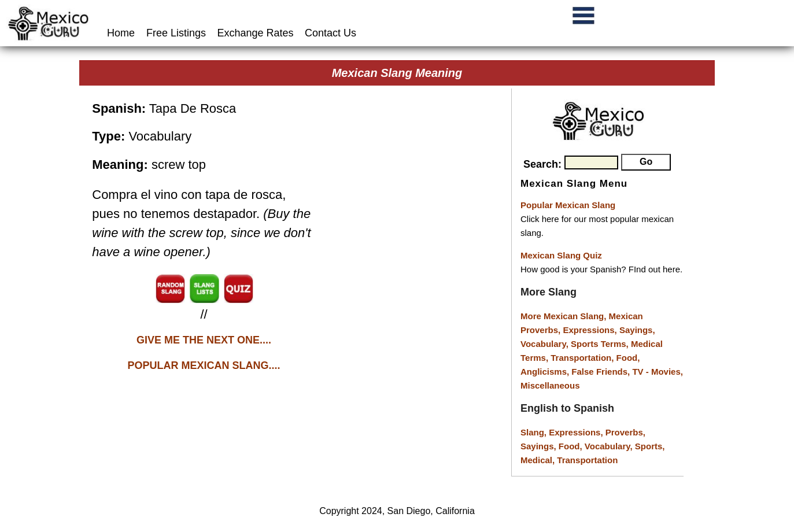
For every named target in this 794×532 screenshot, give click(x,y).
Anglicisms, (546, 372)
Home (122, 33)
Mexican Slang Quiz (561, 255)
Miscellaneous (550, 385)
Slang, (535, 432)
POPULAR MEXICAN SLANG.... (204, 365)
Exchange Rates (256, 33)
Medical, (539, 460)
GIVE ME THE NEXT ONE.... (204, 340)
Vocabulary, (546, 344)
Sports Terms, (601, 344)
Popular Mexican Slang (568, 205)
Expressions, (590, 330)
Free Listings (176, 33)
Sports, (650, 446)
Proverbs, (625, 432)
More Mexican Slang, (565, 316)
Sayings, (637, 330)
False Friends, (602, 372)
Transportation (587, 460)
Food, (628, 358)
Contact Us (330, 33)
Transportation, (583, 358)
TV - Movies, (658, 372)
